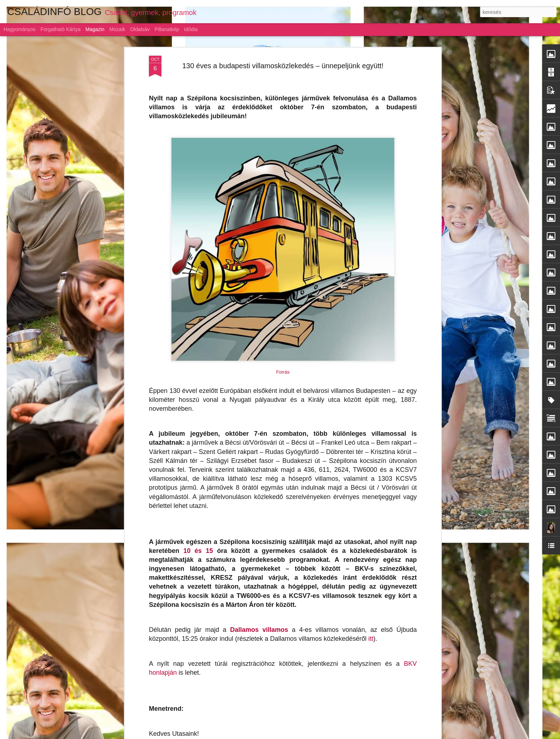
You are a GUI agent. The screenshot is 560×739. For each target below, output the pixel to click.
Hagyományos (20, 29)
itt (371, 566)
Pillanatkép (167, 29)
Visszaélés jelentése (367, 735)
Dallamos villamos (259, 557)
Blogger (340, 735)
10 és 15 (198, 478)
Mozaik (117, 29)
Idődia (191, 29)
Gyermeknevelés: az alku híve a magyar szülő (267, 650)
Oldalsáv (140, 29)
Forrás (283, 300)
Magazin (95, 29)
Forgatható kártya (60, 29)
